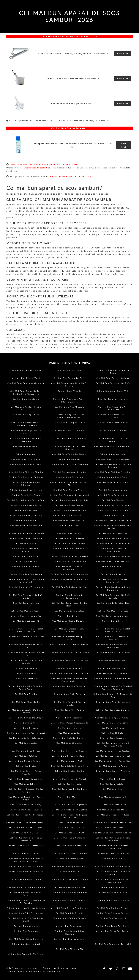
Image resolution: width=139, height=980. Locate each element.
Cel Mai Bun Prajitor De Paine (113, 854)
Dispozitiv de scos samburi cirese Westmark (72, 78)
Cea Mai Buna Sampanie (113, 738)
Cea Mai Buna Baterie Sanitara (113, 378)
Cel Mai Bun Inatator (26, 743)
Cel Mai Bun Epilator (69, 616)
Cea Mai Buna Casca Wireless (113, 900)
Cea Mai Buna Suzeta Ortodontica (69, 908)
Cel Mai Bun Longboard (113, 779)
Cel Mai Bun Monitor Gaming (26, 805)
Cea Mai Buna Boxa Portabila (113, 482)
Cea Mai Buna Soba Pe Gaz (26, 751)
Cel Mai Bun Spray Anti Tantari (113, 931)
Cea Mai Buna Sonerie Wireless (113, 771)
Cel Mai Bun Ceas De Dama (70, 538)
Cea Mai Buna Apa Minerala (69, 407)
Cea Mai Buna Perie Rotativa (69, 694)
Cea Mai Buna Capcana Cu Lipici (113, 913)
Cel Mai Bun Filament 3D (69, 949)
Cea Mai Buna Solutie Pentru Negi (113, 761)
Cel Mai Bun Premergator (70, 859)
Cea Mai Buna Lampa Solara (70, 611)
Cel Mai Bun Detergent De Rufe (113, 383)
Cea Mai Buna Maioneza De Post (70, 854)
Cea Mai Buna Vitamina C (113, 797)
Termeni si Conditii (17, 971)
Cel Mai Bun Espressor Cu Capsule (69, 660)
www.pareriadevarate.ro (28, 968)
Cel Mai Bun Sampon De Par (26, 879)
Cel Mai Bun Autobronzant (113, 490)
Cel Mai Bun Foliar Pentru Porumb (113, 678)
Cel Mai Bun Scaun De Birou (113, 892)
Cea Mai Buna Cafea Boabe (26, 495)
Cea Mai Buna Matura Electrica (26, 939)
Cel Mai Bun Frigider (26, 694)
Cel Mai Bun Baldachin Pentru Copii (26, 500)
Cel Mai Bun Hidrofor (113, 733)
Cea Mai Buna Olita (26, 673)
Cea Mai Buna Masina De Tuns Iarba (69, 652)
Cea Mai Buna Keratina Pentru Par (26, 871)
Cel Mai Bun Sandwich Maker (69, 887)
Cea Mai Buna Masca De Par (26, 616)
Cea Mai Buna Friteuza (113, 574)
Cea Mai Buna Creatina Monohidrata (26, 823)
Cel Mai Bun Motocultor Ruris (113, 815)
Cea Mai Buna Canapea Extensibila (69, 500)
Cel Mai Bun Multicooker (69, 823)
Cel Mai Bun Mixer (113, 789)
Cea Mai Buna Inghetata (26, 603)
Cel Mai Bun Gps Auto (26, 723)
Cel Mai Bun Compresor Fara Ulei (113, 944)
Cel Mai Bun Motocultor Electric (69, 810)
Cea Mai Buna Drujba (26, 561)
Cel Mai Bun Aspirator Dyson (26, 464)
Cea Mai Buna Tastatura (113, 784)
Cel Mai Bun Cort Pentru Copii (69, 561)
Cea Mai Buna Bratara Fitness (70, 490)
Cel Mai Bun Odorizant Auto (70, 939)
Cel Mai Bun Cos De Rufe (26, 566)
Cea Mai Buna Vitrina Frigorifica (69, 805)
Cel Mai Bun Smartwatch (69, 926)
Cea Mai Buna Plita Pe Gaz (69, 710)
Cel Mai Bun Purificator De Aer (26, 866)
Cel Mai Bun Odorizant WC (26, 944)
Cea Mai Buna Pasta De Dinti (113, 673)
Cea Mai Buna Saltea (69, 733)
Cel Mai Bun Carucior (26, 520)
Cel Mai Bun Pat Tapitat (26, 854)
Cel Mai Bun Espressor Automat (113, 652)
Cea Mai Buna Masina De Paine (113, 616)
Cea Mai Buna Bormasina (69, 477)
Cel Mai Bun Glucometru (70, 718)
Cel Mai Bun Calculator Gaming (113, 510)
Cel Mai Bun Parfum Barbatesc (69, 846)
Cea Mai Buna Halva (113, 859)
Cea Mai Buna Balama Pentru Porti (113, 446)
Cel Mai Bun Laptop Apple (113, 766)
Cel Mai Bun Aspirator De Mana (26, 477)
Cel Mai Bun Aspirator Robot (113, 477)
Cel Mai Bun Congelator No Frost (113, 556)
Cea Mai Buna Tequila (69, 391)
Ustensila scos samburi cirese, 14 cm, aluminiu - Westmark (72, 53)
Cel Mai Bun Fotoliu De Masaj (69, 686)
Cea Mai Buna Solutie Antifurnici (69, 756)
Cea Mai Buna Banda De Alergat (69, 454)
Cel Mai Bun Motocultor (113, 805)
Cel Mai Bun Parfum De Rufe (26, 370)
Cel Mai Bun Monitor (69, 797)
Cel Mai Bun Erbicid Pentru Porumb (70, 645)
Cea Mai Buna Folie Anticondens (69, 892)
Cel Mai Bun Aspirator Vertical (26, 490)
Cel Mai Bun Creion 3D (113, 566)
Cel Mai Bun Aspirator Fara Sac (69, 472)
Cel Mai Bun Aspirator (69, 459)
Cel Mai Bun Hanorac (69, 728)
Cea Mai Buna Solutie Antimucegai (26, 383)
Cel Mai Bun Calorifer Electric (69, 515)
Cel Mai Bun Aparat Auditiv (113, 423)
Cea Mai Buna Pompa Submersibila (70, 723)
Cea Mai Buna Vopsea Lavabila (26, 810)
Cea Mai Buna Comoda (69, 533)
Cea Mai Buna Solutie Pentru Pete (69, 766)
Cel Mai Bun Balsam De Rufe (69, 378)
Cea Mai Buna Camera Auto (113, 495)
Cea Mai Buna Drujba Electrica (113, 561)
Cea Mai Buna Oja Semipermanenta (26, 887)
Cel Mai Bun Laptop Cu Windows (26, 779)
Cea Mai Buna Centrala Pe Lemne (113, 505)
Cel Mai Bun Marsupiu (69, 784)
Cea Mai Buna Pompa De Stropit (26, 718)
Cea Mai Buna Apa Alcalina (69, 828)
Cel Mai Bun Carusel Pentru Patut (113, 520)
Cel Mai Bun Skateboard (113, 918)
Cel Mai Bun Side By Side (69, 913)
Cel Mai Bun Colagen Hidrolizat (113, 543)
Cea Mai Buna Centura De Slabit (26, 515)
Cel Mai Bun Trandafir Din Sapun (26, 954)
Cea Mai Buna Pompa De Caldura (113, 718)
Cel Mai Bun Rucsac (69, 871)
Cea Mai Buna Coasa (113, 515)
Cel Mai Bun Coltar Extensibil (69, 548)
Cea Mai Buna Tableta (26, 784)
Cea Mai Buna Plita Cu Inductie (69, 438)
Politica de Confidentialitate (45, 971)
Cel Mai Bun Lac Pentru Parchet (113, 756)
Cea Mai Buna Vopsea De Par (113, 810)
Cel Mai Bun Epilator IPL (26, 621)
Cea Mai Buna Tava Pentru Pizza (69, 789)
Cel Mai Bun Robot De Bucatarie (113, 866)
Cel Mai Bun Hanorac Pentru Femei (26, 733)
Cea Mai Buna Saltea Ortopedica (26, 738)
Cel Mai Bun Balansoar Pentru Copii (69, 495)
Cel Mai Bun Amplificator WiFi (113, 391)
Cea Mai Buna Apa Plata (26, 415)
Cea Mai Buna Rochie (113, 728)
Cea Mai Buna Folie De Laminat (26, 913)
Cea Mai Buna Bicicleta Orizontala (69, 464)
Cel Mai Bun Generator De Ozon (113, 710)
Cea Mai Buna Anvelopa (26, 446)
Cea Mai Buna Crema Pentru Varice (69, 556)
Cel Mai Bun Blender (113, 500)
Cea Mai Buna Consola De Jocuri (26, 538)
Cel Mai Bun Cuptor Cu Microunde (69, 574)
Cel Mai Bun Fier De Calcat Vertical (69, 673)
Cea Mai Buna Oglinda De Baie (69, 918)
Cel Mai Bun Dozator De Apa (113, 611)
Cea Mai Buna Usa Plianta (113, 887)
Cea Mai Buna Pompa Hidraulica (70, 866)
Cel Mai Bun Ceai (69, 525)
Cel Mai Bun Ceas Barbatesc (113, 533)
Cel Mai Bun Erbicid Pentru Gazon (26, 637)
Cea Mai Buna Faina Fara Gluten (113, 926)
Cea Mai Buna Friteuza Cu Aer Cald (70, 176)
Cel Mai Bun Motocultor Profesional (26, 815)
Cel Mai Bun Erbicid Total (26, 378)
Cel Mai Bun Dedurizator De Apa (69, 587)
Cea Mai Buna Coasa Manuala (26, 525)
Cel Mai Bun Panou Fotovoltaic (113, 828)
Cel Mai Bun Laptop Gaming (69, 771)
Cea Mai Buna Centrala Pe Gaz (26, 505)
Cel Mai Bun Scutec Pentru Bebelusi (26, 908)
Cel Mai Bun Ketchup (69, 370)
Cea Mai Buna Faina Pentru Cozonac (113, 833)
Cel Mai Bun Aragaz (26, 454)
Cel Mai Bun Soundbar (26, 931)
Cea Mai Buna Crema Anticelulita (113, 538)
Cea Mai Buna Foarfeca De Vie (26, 574)
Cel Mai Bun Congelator (26, 556)
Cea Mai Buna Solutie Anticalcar (113, 751)
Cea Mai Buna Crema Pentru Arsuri (113, 823)
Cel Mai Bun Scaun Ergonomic (69, 900)
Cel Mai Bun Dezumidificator (26, 611)
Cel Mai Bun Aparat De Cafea (69, 430)
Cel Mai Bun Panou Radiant (69, 833)
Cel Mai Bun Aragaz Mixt (113, 454)
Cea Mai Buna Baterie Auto (26, 459)
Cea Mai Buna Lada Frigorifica (113, 603)
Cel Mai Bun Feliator (26, 668)
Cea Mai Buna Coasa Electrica (69, 520)
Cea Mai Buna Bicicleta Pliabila (26, 472)
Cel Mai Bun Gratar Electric (113, 723)
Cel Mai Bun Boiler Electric (69, 505)
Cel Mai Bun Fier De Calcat (113, 668)
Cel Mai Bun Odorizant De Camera (26, 828)
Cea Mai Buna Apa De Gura (26, 833)
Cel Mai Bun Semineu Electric (113, 908)
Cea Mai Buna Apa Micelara (113, 399)
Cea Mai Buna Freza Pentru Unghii (69, 879)
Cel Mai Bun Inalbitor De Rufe (70, 738)
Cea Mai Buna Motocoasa (113, 660)
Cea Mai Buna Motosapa (69, 668)
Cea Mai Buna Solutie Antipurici (26, 761)
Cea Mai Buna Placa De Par (26, 702)
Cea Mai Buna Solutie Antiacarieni (26, 846)
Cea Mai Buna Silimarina (69, 743)
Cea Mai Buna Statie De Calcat (69, 779)
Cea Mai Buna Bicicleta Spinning (113, 472)
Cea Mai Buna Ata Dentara (113, 430)
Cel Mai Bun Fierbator (26, 678)
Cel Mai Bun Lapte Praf (69, 761)
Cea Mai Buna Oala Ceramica (69, 838)
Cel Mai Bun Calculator (26, 510)
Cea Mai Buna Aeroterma (26, 399)
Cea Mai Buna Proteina (26, 728)
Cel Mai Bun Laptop (26, 766)
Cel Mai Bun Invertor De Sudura (69, 751)
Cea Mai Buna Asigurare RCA (69, 423)
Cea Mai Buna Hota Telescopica (26, 587)
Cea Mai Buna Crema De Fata (69, 543)
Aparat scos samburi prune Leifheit (72, 103)
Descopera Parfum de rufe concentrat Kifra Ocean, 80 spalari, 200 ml (72, 145)
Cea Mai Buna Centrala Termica (69, 510)
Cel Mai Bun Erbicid (113, 621)
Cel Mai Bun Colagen (26, 543)
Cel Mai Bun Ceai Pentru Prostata (26, 533)
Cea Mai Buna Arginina (26, 926)
